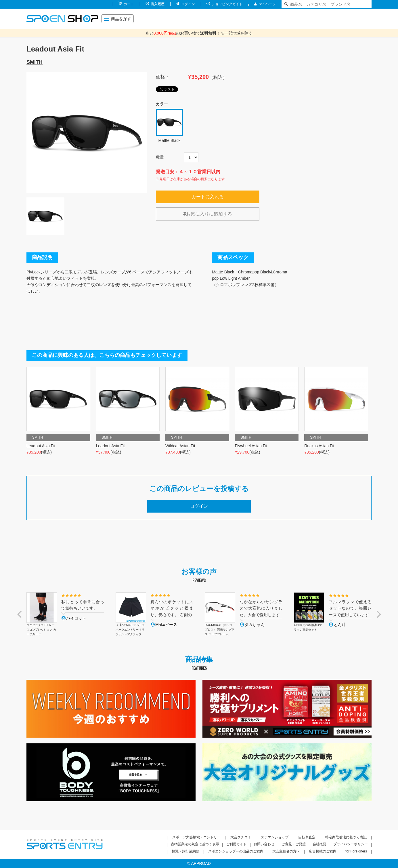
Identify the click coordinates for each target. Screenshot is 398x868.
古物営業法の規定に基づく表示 (195, 844)
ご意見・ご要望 (294, 844)
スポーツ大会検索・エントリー (196, 837)
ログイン (188, 4)
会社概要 (319, 844)
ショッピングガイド (227, 4)
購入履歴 (158, 4)
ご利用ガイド (236, 844)
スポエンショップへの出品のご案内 (236, 851)
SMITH (35, 62)
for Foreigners (356, 851)
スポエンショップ (275, 837)
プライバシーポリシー (351, 844)
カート (129, 4)
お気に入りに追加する (208, 214)
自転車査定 (307, 837)
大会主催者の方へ (286, 851)
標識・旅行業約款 (185, 851)
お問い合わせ (264, 844)
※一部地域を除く (236, 33)
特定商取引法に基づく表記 (346, 837)
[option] (87, 133)
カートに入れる (208, 197)
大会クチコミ (241, 837)
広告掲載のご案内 (323, 851)
